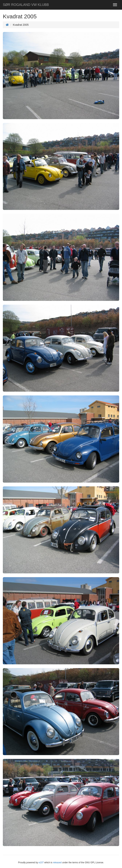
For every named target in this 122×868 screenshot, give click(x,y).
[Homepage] (7, 25)
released (57, 863)
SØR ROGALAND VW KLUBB (26, 5)
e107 (41, 863)
